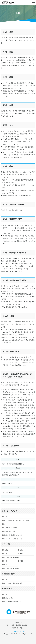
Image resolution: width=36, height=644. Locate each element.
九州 (6, 554)
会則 (6, 524)
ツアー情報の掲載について (13, 602)
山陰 (21, 550)
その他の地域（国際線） (12, 568)
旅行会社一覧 (8, 598)
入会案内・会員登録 (11, 528)
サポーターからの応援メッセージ (15, 539)
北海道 (6, 550)
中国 (6, 561)
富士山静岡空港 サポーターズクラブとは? (17, 520)
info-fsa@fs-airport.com (11, 501)
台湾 (6, 565)
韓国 (21, 561)
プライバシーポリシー (18, 631)
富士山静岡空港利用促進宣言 (13, 583)
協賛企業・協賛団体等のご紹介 (14, 535)
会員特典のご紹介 (10, 531)
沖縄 (21, 554)
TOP (6, 517)
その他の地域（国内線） (12, 557)
